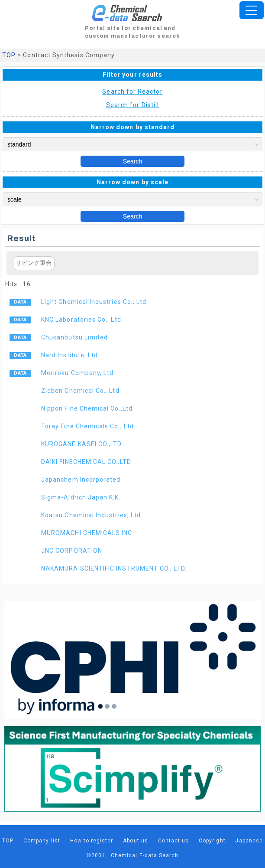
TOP (9, 55)
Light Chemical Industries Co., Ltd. (95, 302)
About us (136, 841)
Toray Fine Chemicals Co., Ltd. (88, 426)
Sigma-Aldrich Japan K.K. (81, 497)
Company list (42, 841)
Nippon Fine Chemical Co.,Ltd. (88, 408)
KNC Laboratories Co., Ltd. (82, 320)
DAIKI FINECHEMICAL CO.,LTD (86, 462)
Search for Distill (132, 105)
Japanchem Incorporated (81, 480)
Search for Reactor (132, 91)
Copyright (212, 841)
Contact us (174, 841)
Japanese (249, 841)
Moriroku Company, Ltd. (78, 373)
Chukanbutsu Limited (74, 337)
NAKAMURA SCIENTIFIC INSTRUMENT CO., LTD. (114, 568)
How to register (92, 841)
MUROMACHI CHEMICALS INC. (88, 533)
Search (132, 161)
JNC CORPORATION (72, 551)
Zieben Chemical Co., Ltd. (81, 391)
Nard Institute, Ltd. (70, 355)
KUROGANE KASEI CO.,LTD (81, 444)
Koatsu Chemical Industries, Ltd (91, 515)
